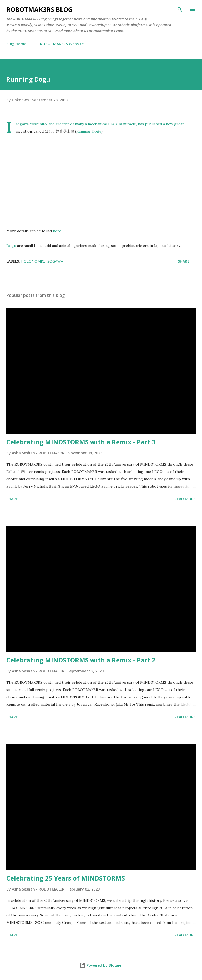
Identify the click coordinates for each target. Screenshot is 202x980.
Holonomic (33, 261)
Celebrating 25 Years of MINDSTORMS (66, 878)
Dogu (11, 246)
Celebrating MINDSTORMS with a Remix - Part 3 (81, 442)
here (57, 231)
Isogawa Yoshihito (31, 124)
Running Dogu (89, 131)
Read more (185, 499)
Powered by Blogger (101, 965)
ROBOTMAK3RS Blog (39, 9)
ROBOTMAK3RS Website (62, 44)
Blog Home (16, 44)
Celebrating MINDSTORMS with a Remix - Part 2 (81, 660)
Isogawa (55, 261)
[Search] (180, 9)
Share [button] (184, 261)
